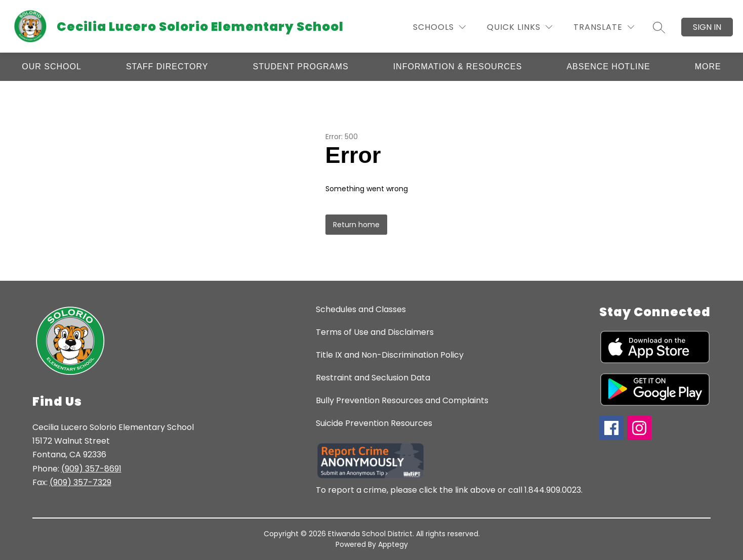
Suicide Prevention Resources (374, 423)
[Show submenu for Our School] (52, 67)
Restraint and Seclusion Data (373, 378)
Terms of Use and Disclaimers (375, 332)
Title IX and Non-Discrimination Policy (390, 355)
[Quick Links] (520, 27)
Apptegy (393, 544)
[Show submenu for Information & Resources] (458, 67)
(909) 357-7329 (80, 482)
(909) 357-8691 (91, 469)
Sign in (707, 27)
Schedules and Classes (361, 309)
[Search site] (659, 27)
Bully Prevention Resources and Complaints (402, 400)
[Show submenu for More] (708, 67)
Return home (356, 225)
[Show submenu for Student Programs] (301, 67)
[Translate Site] (604, 27)
